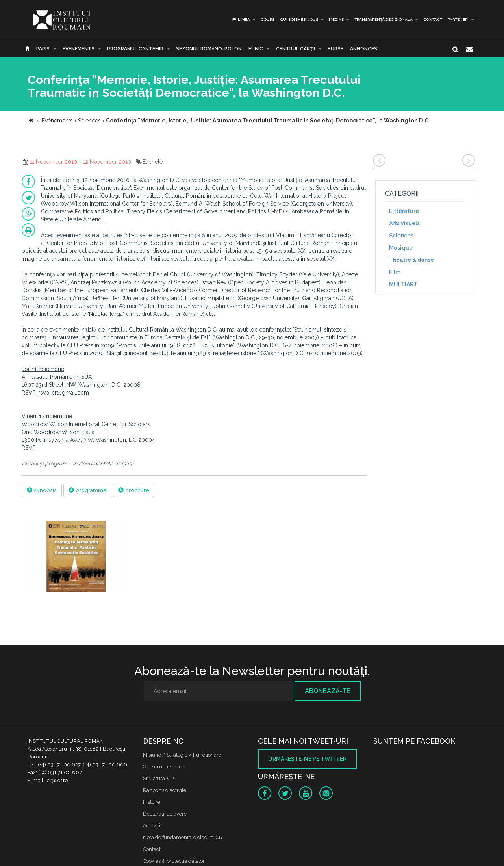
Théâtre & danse (411, 260)
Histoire (152, 802)
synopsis (42, 490)
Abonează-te (328, 691)
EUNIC (256, 49)
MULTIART (403, 284)
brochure (133, 490)
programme (87, 490)
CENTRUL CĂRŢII (296, 49)
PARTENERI (458, 19)
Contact (433, 19)
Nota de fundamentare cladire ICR (183, 837)
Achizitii (152, 826)
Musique (401, 248)
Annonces (364, 49)
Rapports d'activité (165, 790)
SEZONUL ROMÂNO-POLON (209, 49)
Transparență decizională (384, 19)
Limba (241, 19)
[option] (76, 558)
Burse (335, 49)
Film (395, 272)
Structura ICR (158, 778)
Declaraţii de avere (165, 814)
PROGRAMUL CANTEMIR (135, 49)
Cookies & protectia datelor (174, 861)
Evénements (79, 49)
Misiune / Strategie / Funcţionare (182, 755)
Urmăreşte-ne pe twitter (307, 759)
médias (336, 19)
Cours (268, 19)
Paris (43, 49)
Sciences (401, 236)
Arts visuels (404, 223)
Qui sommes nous (299, 19)
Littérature (404, 211)
